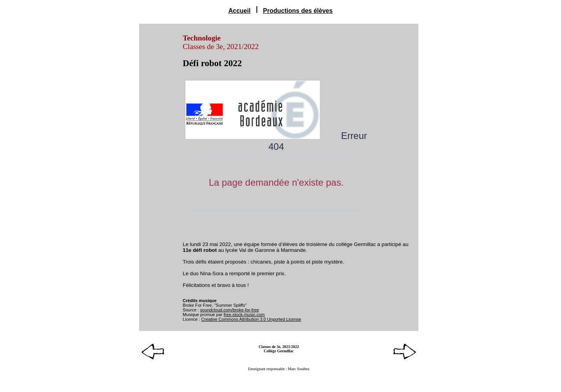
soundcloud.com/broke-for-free (229, 310)
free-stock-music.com (244, 315)
